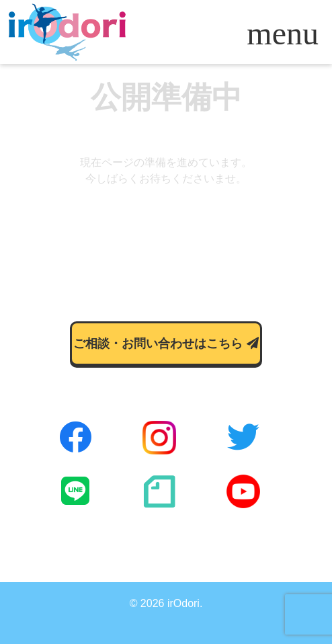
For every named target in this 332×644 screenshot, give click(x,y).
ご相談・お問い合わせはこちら (166, 344)
